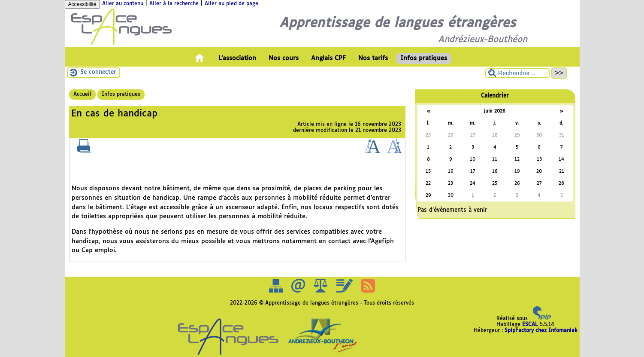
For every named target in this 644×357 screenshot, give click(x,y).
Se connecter (98, 72)
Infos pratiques (424, 58)
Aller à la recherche (174, 4)
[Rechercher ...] (517, 73)
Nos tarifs (373, 58)
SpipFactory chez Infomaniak (541, 331)
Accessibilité (82, 4)
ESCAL (530, 325)
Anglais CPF (328, 58)
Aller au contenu (123, 4)
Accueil (82, 95)
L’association (237, 58)
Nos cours (284, 58)
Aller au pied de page (231, 4)
